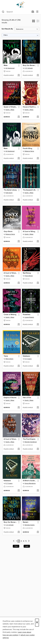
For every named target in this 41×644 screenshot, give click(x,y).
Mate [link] (6, 65)
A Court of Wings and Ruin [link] (30, 232)
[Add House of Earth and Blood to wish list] (38, 117)
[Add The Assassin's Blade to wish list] (38, 200)
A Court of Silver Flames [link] (11, 273)
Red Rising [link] (27, 273)
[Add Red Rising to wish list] (38, 283)
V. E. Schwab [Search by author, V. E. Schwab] (29, 68)
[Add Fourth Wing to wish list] (38, 159)
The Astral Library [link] (10, 190)
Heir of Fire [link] (27, 398)
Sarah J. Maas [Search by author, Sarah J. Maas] (10, 110)
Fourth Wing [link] (27, 149)
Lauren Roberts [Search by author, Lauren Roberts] (29, 317)
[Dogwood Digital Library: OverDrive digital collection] (20, 5)
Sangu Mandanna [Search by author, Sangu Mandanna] (30, 483)
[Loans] (33, 12)
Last (27, 546)
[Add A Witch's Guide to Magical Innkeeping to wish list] (38, 491)
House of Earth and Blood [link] (30, 107)
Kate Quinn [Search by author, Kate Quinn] (9, 193)
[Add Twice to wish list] (19, 366)
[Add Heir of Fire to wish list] (38, 408)
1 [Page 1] (16, 541)
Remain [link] (26, 522)
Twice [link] (6, 356)
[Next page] (29, 541)
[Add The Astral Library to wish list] (19, 200)
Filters (6, 35)
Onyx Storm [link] (8, 232)
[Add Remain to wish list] (38, 532)
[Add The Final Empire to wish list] (38, 449)
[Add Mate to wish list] (19, 75)
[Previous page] (14, 541)
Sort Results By (7, 29)
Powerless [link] (27, 315)
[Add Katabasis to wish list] (38, 366)
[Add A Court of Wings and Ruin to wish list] (38, 242)
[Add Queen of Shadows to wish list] (19, 117)
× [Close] (37, 623)
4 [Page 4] (24, 541)
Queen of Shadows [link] (11, 107)
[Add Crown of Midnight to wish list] (19, 325)
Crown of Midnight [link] (11, 315)
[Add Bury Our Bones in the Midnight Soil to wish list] (38, 75)
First (16, 546)
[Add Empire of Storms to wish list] (19, 408)
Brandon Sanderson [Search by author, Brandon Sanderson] (31, 442)
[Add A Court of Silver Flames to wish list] (19, 283)
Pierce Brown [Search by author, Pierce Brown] (29, 276)
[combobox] (16, 12)
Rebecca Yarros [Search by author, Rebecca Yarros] (29, 151)
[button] (34, 22)
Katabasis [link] (26, 356)
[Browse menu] (37, 12)
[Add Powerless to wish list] (38, 325)
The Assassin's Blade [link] (30, 190)
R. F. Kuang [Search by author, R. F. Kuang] (28, 359)
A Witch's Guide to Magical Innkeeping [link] (30, 481)
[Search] (3, 12)
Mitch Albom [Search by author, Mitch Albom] (9, 359)
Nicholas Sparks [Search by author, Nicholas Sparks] (30, 525)
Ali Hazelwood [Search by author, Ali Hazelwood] (10, 68)
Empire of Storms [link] (10, 398)
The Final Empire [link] (29, 439)
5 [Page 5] (26, 541)
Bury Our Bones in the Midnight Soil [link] (30, 65)
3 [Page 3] (21, 541)
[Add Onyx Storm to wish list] (19, 242)
